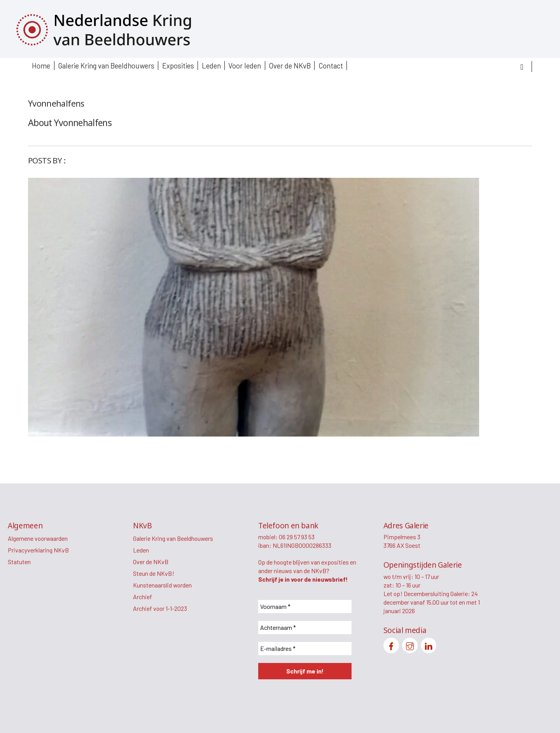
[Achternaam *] (305, 628)
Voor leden (245, 66)
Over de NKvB (290, 66)
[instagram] (410, 644)
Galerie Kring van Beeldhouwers (106, 66)
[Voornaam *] (305, 607)
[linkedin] (429, 644)
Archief (143, 597)
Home (41, 66)
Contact (331, 66)
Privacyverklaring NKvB (38, 550)
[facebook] (391, 644)
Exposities (178, 66)
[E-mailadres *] (305, 649)
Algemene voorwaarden (38, 538)
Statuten (19, 562)
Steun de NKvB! (154, 573)
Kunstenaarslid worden (162, 585)
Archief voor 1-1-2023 (160, 608)
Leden (211, 66)
